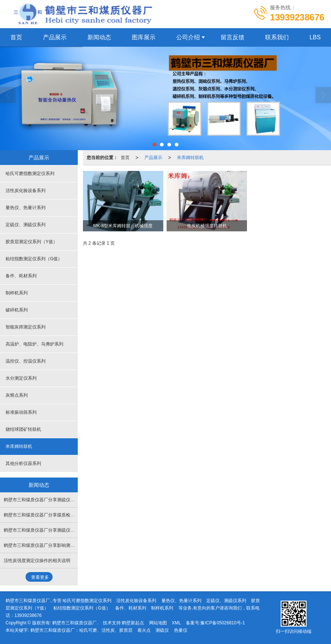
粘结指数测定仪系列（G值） (34, 259)
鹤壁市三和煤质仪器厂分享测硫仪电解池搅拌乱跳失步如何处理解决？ (73, 530)
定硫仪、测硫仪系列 (26, 225)
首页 (125, 158)
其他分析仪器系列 (23, 463)
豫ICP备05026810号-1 (223, 623)
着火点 (144, 630)
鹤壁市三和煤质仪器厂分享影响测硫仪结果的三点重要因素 (61, 545)
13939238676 (28, 615)
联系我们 (277, 37)
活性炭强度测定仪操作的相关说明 (37, 561)
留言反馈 (233, 37)
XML (176, 623)
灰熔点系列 (17, 395)
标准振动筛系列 (21, 412)
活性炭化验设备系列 (26, 191)
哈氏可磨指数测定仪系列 (30, 174)
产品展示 (55, 37)
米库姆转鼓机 (190, 158)
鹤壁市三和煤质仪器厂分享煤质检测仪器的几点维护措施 (59, 515)
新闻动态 (99, 37)
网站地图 (158, 623)
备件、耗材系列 (21, 276)
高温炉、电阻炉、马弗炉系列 (34, 344)
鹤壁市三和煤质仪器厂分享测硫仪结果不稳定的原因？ (57, 500)
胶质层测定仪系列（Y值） (31, 242)
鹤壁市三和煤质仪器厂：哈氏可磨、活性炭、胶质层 (81, 630)
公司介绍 (188, 37)
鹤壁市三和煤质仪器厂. (75, 623)
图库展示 (144, 37)
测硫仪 (162, 630)
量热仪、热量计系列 (26, 208)
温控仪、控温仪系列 (26, 361)
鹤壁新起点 (133, 623)
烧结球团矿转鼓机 (23, 429)
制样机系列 (17, 293)
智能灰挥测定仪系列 (26, 327)
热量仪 (181, 630)
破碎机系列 (17, 310)
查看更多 (40, 577)
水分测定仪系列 (21, 378)
